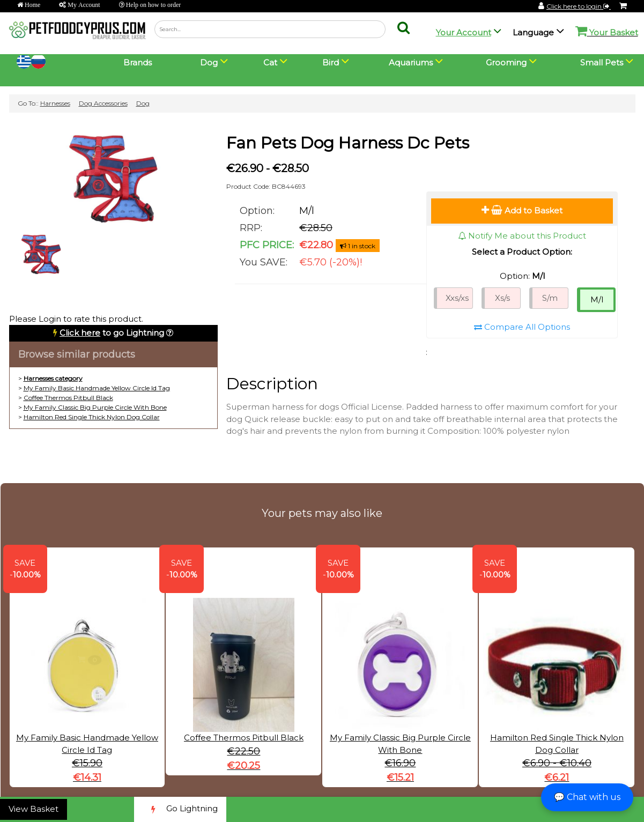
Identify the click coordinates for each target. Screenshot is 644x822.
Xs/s (502, 298)
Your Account (464, 32)
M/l (597, 299)
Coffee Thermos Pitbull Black (68, 398)
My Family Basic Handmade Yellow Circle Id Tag (97, 388)
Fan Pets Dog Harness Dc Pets (348, 143)
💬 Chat (587, 797)
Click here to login (579, 6)
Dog (143, 103)
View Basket (34, 809)
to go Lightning (112, 333)
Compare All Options (522, 327)
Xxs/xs (457, 298)
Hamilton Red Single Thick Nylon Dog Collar (92, 417)
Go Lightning (180, 809)
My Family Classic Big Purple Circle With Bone (95, 407)
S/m (550, 298)
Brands (138, 62)
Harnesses (55, 103)
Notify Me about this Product (522, 236)
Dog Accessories (103, 103)
